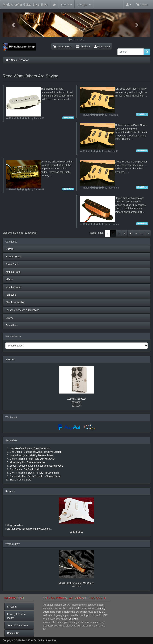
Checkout (83, 47)
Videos (9, 318)
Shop (14, 60)
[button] (14, 25)
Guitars (9, 249)
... (142, 233)
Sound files (12, 325)
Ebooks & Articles (15, 302)
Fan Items (11, 295)
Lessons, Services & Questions (22, 310)
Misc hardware (13, 287)
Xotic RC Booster (76, 399)
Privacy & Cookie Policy (16, 616)
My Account (102, 47)
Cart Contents (63, 47)
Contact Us (13, 633)
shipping (101, 608)
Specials (10, 359)
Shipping (12, 607)
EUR (67, 5)
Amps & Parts (13, 272)
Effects (9, 279)
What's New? (12, 544)
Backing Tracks (14, 257)
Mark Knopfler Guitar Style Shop (25, 5)
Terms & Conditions (18, 625)
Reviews (25, 60)
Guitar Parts (12, 264)
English (84, 5)
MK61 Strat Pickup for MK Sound (76, 583)
